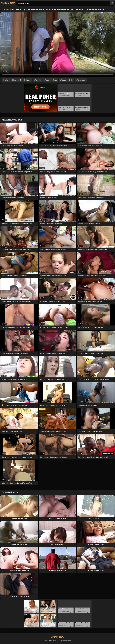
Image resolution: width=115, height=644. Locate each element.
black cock (82, 80)
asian (7, 80)
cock (48, 80)
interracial (17, 80)
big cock (28, 80)
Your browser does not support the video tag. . (57, 45)
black (64, 80)
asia (56, 80)
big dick (39, 80)
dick (72, 80)
